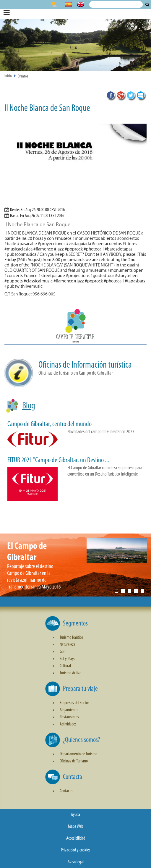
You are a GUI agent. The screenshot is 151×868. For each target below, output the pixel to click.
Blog (29, 406)
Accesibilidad (76, 838)
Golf (63, 652)
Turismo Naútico (71, 638)
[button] (75, 327)
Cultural (65, 666)
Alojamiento (69, 710)
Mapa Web (75, 827)
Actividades (68, 724)
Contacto (66, 791)
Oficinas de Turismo (74, 761)
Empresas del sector (74, 703)
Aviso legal (76, 862)
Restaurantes (69, 717)
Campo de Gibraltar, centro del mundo (49, 424)
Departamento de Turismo (78, 754)
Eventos (23, 76)
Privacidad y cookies (76, 850)
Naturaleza (68, 645)
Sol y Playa (68, 659)
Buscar (147, 4)
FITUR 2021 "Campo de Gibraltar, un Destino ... (58, 460)
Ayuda (75, 815)
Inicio (8, 76)
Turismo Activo (70, 673)
